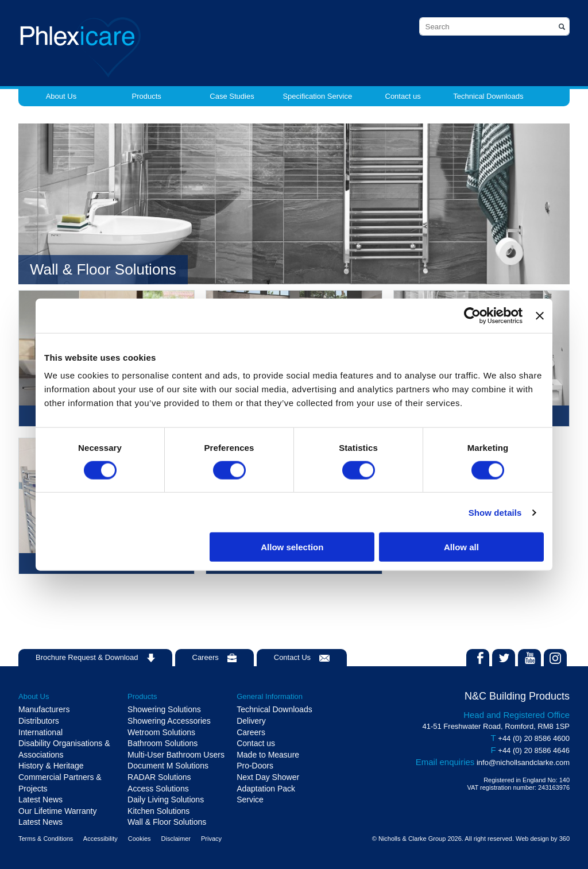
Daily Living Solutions (166, 800)
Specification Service (317, 96)
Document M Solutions (168, 766)
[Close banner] (540, 315)
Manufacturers (44, 709)
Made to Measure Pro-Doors (268, 760)
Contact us (403, 96)
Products (147, 96)
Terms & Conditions (46, 839)
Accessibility (100, 839)
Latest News (40, 800)
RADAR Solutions (159, 777)
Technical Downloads (488, 96)
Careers (251, 732)
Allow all (461, 547)
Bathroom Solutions (163, 743)
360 (564, 839)
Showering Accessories (169, 721)
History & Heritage (51, 766)
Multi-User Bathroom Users (176, 755)
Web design (532, 839)
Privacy (211, 839)
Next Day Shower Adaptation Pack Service (268, 788)
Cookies (140, 839)
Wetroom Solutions (161, 732)
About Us (61, 96)
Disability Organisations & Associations (64, 749)
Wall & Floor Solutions (167, 822)
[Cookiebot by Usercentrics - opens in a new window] (472, 315)
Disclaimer (176, 839)
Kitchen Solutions (158, 811)
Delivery (251, 721)
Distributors (39, 721)
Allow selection (292, 547)
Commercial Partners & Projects (60, 783)
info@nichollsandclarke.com (523, 762)
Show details (495, 512)
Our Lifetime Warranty (57, 811)
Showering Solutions (164, 709)
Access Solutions (158, 789)
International (40, 732)
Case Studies (232, 96)
